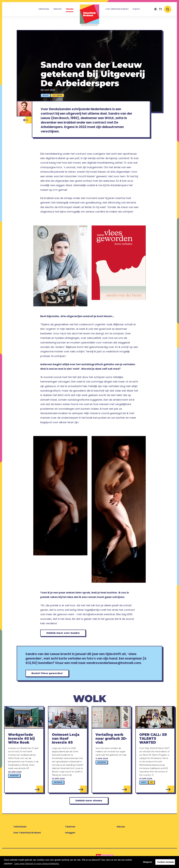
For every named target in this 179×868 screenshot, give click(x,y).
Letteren (57, 95)
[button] (156, 9)
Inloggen (70, 833)
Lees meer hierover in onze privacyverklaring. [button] (37, 864)
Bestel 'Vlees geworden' (47, 673)
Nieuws (70, 9)
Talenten (57, 9)
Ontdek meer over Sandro (63, 633)
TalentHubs (44, 9)
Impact (136, 9)
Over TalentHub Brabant (117, 9)
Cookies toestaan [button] (166, 862)
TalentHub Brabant (89, 15)
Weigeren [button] (148, 862)
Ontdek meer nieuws (89, 801)
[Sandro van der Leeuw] (24, 109)
